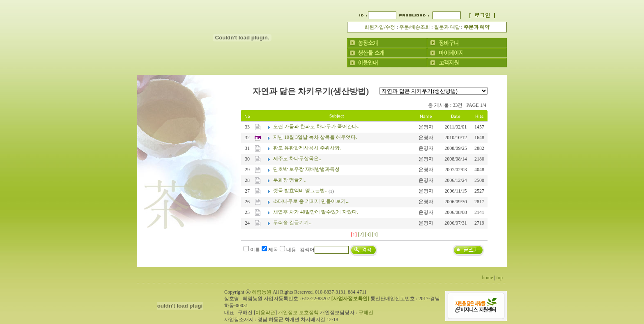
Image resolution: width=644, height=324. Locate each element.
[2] (361, 234)
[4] (375, 234)
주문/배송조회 (415, 27)
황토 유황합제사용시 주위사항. (307, 148)
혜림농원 (262, 292)
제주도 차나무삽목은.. (297, 159)
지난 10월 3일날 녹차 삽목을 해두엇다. (315, 137)
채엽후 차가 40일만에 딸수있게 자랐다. (316, 212)
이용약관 (265, 313)
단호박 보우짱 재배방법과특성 (306, 169)
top (500, 278)
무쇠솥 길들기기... (293, 223)
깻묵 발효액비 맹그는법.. (300, 191)
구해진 (366, 313)
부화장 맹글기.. (290, 180)
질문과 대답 (447, 27)
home (488, 278)
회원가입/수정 (380, 27)
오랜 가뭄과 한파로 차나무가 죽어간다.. (316, 126)
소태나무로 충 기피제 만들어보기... (311, 201)
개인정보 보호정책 (298, 313)
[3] (368, 234)
